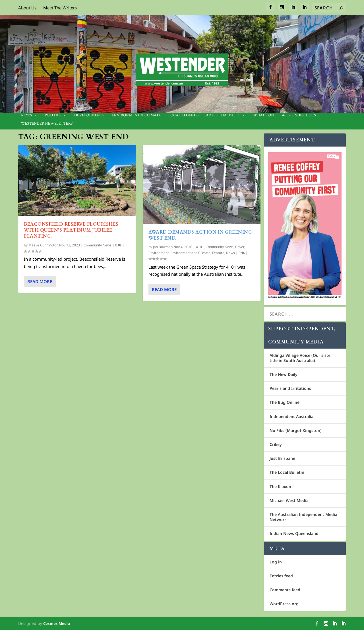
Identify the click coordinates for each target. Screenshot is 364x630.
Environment (159, 253)
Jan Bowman (163, 247)
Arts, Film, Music (223, 115)
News (26, 115)
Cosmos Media (57, 623)
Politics (53, 115)
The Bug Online (285, 402)
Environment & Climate (136, 115)
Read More (40, 281)
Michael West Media (289, 500)
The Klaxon (280, 486)
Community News (98, 245)
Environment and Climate (190, 253)
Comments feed (285, 590)
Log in (276, 562)
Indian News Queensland (294, 533)
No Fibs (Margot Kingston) (296, 430)
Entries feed (281, 576)
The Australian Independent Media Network (303, 517)
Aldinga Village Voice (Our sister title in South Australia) (301, 358)
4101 (200, 247)
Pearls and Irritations (290, 388)
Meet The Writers (60, 8)
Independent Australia (291, 416)
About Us (27, 8)
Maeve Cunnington (43, 245)
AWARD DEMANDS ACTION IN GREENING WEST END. (200, 235)
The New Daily (284, 374)
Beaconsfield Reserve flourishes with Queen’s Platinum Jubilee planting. (71, 230)
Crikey (276, 444)
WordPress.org (284, 604)
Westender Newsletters (47, 124)
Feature (218, 253)
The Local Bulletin (287, 472)
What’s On (264, 115)
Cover (240, 247)
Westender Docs (298, 115)
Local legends (183, 115)
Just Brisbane (282, 458)
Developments (89, 115)
